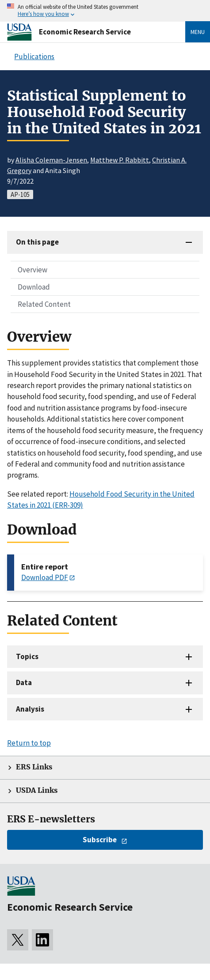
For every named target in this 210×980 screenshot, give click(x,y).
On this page (37, 242)
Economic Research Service (85, 32)
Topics (27, 656)
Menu (198, 32)
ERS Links (34, 767)
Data (24, 682)
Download (34, 287)
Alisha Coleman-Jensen (51, 160)
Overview (32, 270)
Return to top (29, 743)
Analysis (30, 709)
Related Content (44, 304)
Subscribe (100, 840)
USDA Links (37, 790)
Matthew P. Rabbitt (120, 160)
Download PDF (45, 577)
